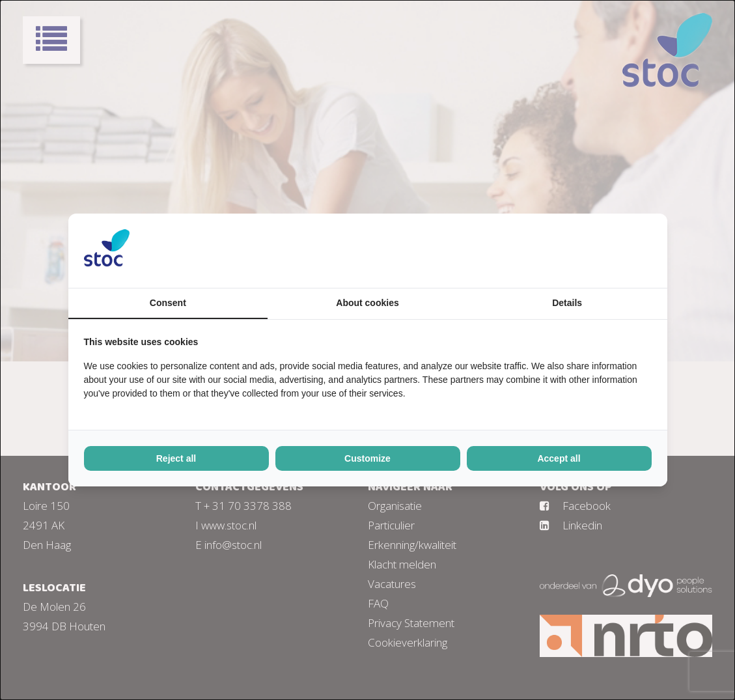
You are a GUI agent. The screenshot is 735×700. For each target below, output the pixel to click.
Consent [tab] (168, 303)
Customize (367, 458)
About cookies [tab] (367, 303)
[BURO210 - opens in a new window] (603, 251)
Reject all (176, 458)
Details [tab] (567, 303)
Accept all (559, 458)
